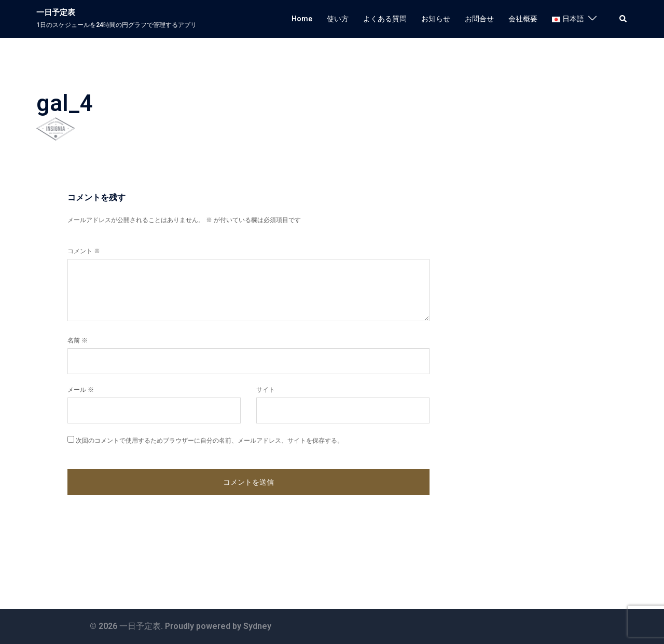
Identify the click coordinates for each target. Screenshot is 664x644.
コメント (84, 251)
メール (81, 390)
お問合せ (479, 19)
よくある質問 (385, 19)
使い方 (338, 19)
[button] (624, 19)
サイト (266, 390)
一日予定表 (56, 12)
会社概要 (523, 19)
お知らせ (436, 19)
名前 (78, 340)
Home (302, 19)
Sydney (257, 626)
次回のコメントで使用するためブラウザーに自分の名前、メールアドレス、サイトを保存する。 (210, 441)
